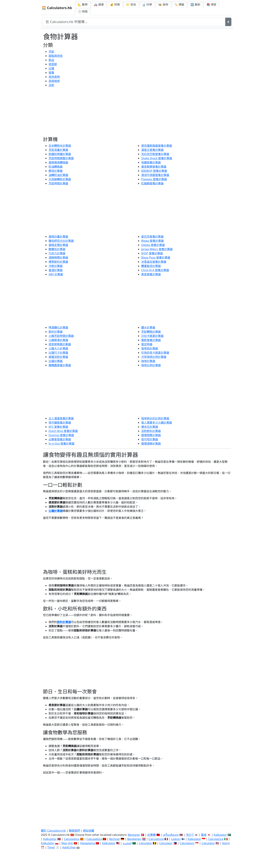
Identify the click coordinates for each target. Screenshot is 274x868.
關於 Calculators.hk (53, 831)
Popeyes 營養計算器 (154, 179)
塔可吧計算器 (150, 439)
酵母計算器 (56, 171)
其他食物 (54, 77)
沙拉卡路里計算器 (152, 336)
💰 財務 (115, 5)
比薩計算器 (56, 361)
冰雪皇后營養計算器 (154, 262)
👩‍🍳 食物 (163, 5)
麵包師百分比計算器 (61, 241)
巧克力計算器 (57, 253)
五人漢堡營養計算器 (61, 418)
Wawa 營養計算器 (152, 241)
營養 (51, 73)
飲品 (51, 60)
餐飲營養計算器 (151, 340)
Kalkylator (220, 835)
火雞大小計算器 (58, 348)
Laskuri (176, 839)
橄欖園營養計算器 (60, 365)
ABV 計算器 (56, 274)
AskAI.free (69, 847)
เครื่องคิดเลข (171, 835)
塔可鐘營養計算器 (60, 423)
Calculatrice (156, 839)
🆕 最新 (195, 5)
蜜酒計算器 (56, 270)
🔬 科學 (147, 5)
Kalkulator (50, 839)
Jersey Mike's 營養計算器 (157, 249)
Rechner (115, 839)
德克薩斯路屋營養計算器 (157, 146)
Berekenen (134, 839)
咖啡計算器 (148, 361)
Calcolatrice (216, 839)
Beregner (134, 835)
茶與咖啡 (54, 81)
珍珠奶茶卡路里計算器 (155, 353)
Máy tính (67, 843)
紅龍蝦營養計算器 (152, 183)
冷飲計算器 (56, 266)
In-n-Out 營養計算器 (62, 444)
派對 (51, 85)
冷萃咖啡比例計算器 (154, 357)
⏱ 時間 (83, 12)
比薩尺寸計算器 (58, 353)
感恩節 (53, 64)
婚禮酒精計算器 (151, 444)
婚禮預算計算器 (151, 435)
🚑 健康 (99, 5)
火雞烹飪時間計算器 (61, 336)
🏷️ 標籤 (179, 5)
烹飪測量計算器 (58, 150)
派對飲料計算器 (151, 431)
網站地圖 (89, 831)
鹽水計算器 (148, 327)
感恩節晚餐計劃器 (60, 344)
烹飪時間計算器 (58, 183)
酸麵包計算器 (57, 249)
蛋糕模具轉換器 (58, 162)
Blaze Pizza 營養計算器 (156, 258)
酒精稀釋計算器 (58, 258)
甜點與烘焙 (56, 56)
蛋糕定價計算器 (58, 245)
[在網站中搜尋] (134, 22)
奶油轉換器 (56, 167)
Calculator (145, 843)
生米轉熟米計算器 (60, 146)
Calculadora (72, 839)
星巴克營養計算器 (152, 237)
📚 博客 (211, 5)
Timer (51, 847)
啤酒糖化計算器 (58, 327)
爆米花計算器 (150, 427)
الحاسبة (127, 843)
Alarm (226, 843)
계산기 (190, 835)
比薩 (51, 68)
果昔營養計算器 (151, 274)
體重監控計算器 (151, 266)
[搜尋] (228, 22)
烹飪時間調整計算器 (61, 158)
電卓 (204, 835)
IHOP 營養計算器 (152, 253)
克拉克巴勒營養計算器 (155, 154)
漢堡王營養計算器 (152, 150)
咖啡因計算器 (150, 348)
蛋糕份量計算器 (58, 237)
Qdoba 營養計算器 (153, 245)
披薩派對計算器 (58, 357)
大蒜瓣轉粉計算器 (60, 179)
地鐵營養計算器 (151, 162)
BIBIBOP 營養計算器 (154, 171)
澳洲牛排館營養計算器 (155, 175)
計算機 (152, 835)
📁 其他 (131, 5)
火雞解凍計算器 (58, 340)
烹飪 (51, 52)
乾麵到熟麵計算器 (60, 154)
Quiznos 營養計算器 (61, 435)
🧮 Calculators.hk (57, 8)
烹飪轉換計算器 (151, 332)
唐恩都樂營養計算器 (154, 167)
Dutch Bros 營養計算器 (63, 431)
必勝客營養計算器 (60, 439)
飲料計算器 (56, 332)
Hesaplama (88, 843)
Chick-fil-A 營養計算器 (155, 270)
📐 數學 (83, 5)
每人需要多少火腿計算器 (157, 423)
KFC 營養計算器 (58, 427)
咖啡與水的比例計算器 (155, 418)
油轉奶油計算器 (58, 175)
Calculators (187, 843)
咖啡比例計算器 (151, 365)
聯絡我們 (74, 831)
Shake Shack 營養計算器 (157, 158)
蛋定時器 (147, 344)
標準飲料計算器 (58, 262)
